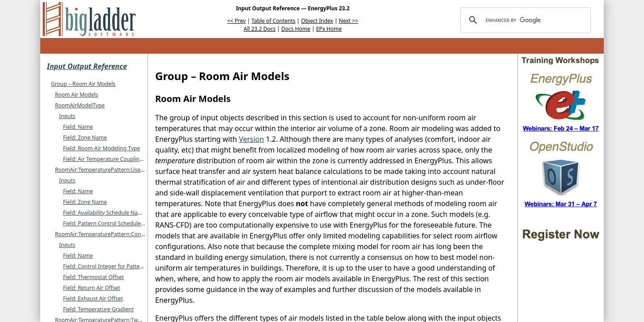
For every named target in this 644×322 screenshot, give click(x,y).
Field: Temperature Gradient (98, 309)
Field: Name (78, 127)
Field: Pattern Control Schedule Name (110, 223)
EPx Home (329, 29)
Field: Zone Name (85, 138)
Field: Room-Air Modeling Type (102, 148)
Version (251, 139)
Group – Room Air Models (83, 84)
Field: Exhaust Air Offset (93, 299)
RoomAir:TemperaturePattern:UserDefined (109, 170)
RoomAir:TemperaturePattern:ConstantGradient (115, 234)
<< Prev (236, 21)
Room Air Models (76, 95)
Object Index (317, 21)
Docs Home (296, 29)
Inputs (67, 116)
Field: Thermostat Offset (93, 277)
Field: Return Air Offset (92, 288)
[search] (524, 20)
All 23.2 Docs (260, 29)
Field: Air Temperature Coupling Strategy (114, 159)
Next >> (349, 21)
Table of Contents (273, 21)
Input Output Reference (87, 66)
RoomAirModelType (80, 105)
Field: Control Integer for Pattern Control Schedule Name (135, 266)
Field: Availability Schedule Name (104, 213)
